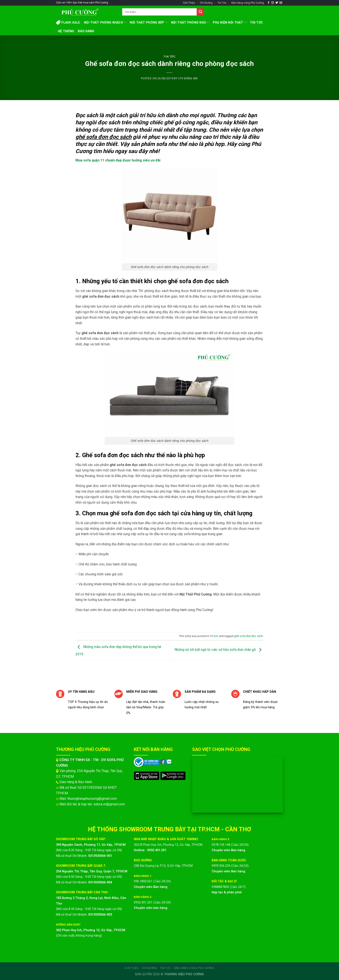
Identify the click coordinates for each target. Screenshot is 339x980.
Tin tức (169, 57)
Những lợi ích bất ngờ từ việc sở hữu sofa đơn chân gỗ (219, 650)
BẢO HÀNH (86, 31)
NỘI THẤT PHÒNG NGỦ (190, 22)
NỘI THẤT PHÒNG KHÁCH (105, 22)
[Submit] (200, 12)
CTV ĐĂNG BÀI (188, 78)
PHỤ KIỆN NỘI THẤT (229, 22)
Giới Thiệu (189, 3)
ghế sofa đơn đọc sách (249, 636)
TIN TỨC (256, 23)
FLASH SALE (68, 22)
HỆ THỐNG (66, 31)
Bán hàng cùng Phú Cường (248, 3)
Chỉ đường (206, 3)
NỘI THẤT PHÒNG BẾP (148, 22)
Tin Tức (222, 3)
